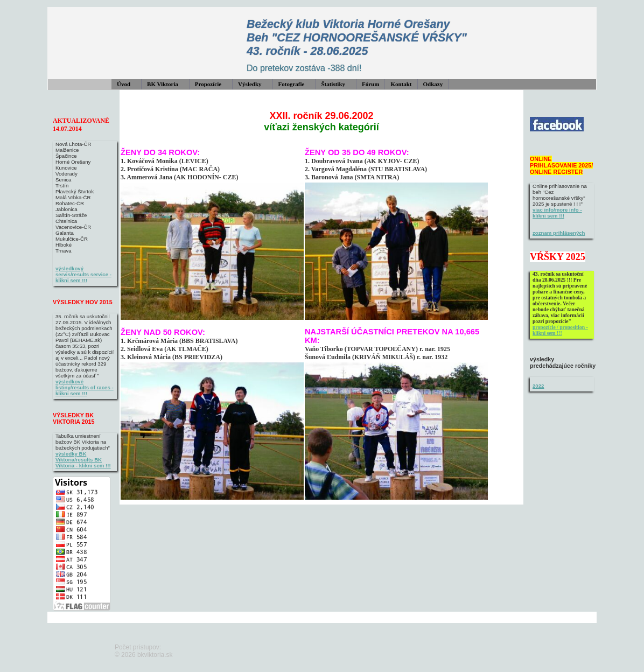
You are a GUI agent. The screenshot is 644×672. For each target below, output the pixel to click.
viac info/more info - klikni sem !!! (557, 213)
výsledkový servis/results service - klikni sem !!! (83, 274)
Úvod (124, 84)
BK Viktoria (163, 84)
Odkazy (433, 84)
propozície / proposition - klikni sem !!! (560, 330)
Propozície (208, 84)
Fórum (370, 84)
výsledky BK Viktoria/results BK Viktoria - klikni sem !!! (83, 460)
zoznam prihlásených (559, 233)
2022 (538, 386)
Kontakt (401, 84)
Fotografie (292, 84)
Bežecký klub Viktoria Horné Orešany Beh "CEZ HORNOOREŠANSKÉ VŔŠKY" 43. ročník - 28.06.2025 (357, 38)
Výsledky (250, 84)
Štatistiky (333, 84)
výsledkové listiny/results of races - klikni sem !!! (85, 387)
